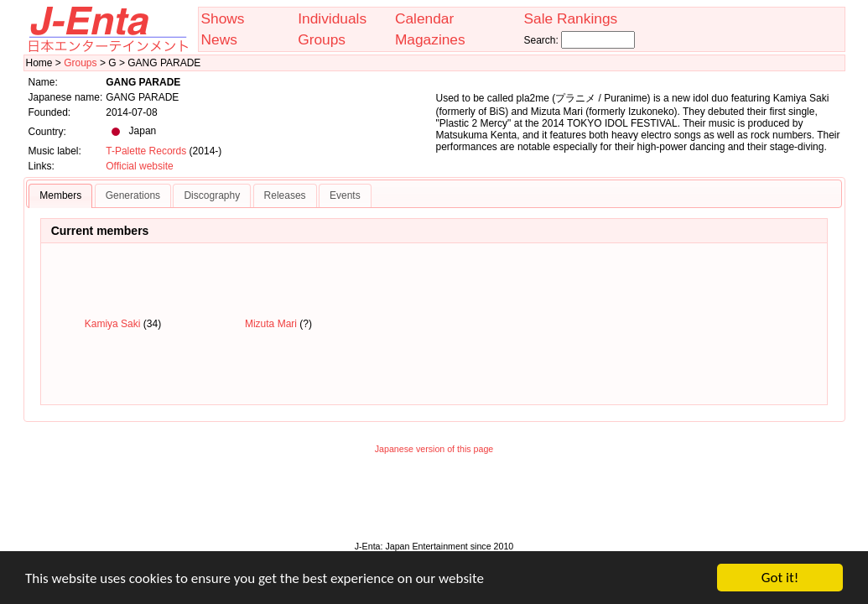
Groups (322, 39)
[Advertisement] (434, 502)
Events (345, 195)
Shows (223, 18)
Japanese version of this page (434, 449)
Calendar (424, 18)
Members (60, 195)
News (219, 39)
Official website (139, 166)
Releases (285, 195)
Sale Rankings (570, 18)
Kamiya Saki (113, 324)
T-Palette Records (146, 151)
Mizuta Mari (271, 324)
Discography (212, 195)
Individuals (332, 18)
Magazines (430, 39)
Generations (133, 195)
